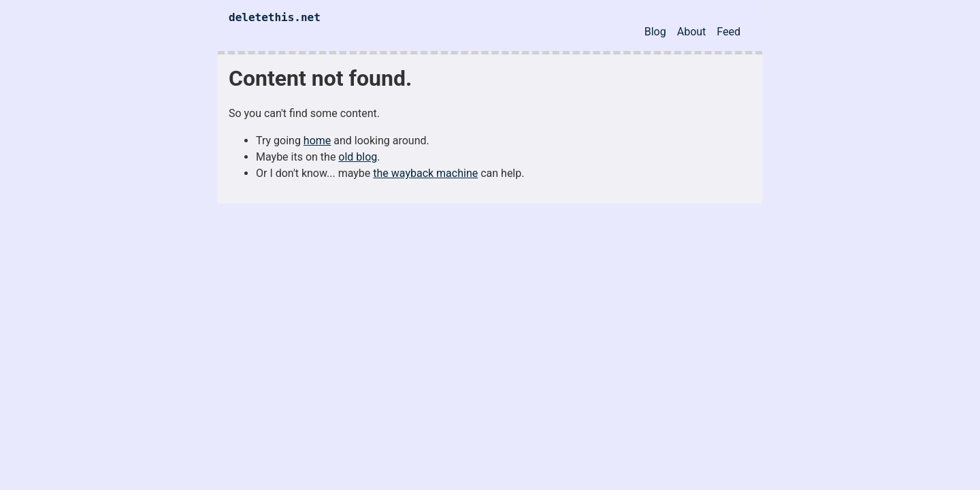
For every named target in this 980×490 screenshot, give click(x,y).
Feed (729, 32)
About (692, 32)
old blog (358, 157)
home (317, 141)
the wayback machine (425, 173)
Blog (655, 32)
